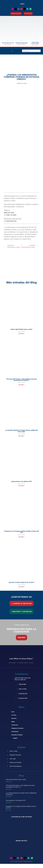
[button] (12, 51)
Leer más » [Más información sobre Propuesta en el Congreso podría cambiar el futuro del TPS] (21, 537)
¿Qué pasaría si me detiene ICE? (21, 481)
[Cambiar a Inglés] (22, 866)
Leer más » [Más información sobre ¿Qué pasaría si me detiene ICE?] (21, 486)
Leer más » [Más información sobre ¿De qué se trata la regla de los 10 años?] (21, 587)
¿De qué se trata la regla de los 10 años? (21, 582)
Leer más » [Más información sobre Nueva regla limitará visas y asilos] (21, 334)
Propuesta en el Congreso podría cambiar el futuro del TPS (22, 532)
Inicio (13, 712)
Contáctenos (15, 732)
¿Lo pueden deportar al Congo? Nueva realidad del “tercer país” (22, 431)
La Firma (14, 715)
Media (13, 722)
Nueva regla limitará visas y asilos (21, 329)
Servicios (14, 718)
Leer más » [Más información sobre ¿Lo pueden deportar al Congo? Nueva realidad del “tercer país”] (21, 436)
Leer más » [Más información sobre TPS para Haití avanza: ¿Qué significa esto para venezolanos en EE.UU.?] (21, 385)
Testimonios (15, 725)
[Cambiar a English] (21, 4)
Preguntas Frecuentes (17, 728)
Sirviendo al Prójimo (17, 735)
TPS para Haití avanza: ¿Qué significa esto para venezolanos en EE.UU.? (21, 380)
